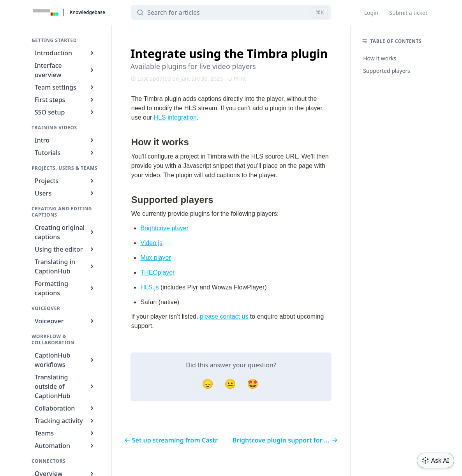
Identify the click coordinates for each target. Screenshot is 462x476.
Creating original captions (65, 232)
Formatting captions (65, 288)
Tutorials (65, 153)
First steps (65, 100)
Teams (65, 433)
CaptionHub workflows (65, 360)
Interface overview (65, 70)
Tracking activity (65, 421)
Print (237, 78)
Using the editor (65, 249)
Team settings (65, 87)
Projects (65, 181)
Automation (65, 446)
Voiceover (65, 321)
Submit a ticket (408, 13)
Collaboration (65, 408)
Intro (65, 140)
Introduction (65, 53)
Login (371, 13)
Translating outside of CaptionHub (65, 386)
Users (65, 193)
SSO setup (65, 112)
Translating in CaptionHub (65, 266)
